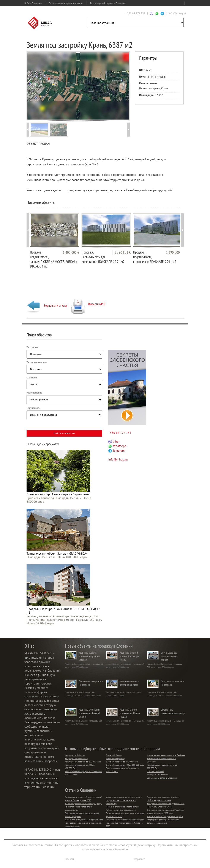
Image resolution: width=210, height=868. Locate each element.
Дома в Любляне (114, 755)
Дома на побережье (115, 758)
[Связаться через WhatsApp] (157, 13)
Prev (33, 86)
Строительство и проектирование (66, 3)
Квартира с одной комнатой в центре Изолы (129, 656)
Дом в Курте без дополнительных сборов (169, 656)
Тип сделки (32, 347)
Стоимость (32, 378)
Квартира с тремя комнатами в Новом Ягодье (130, 713)
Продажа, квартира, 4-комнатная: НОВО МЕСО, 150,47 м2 (63, 611)
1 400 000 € (71, 252)
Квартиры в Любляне (75, 755)
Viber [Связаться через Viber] (114, 442)
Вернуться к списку (47, 305)
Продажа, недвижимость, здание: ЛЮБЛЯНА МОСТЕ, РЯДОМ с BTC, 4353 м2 (54, 259)
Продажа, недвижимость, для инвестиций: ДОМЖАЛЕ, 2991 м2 (103, 257)
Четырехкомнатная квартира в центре (129, 683)
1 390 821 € (123, 252)
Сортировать (33, 408)
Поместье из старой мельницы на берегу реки (58, 494)
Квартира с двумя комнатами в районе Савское (89, 656)
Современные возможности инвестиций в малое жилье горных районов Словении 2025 (125, 823)
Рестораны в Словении (158, 775)
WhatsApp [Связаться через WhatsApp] (117, 446)
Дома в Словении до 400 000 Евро (122, 762)
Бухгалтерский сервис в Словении (108, 3)
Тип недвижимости (37, 362)
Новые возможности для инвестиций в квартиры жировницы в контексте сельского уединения (165, 820)
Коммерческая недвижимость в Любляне (166, 755)
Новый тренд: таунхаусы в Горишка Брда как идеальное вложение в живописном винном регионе (84, 823)
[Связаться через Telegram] (162, 13)
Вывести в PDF (89, 304)
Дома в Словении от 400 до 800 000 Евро (125, 765)
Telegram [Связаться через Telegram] (116, 451)
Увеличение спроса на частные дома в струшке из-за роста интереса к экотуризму (124, 800)
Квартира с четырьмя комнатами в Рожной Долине (89, 713)
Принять (70, 859)
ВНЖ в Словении (33, 3)
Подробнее (139, 859)
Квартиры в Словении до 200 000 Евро (83, 762)
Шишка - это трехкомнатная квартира (173, 711)
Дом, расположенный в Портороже (172, 683)
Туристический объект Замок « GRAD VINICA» (57, 554)
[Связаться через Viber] (152, 13)
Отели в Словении (155, 771)
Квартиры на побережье (76, 758)
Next (122, 86)
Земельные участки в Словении (162, 778)
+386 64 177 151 (135, 13)
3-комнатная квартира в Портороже (91, 683)
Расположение (34, 393)
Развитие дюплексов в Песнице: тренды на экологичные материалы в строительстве (84, 807)
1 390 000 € (174, 252)
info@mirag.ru (177, 13)
